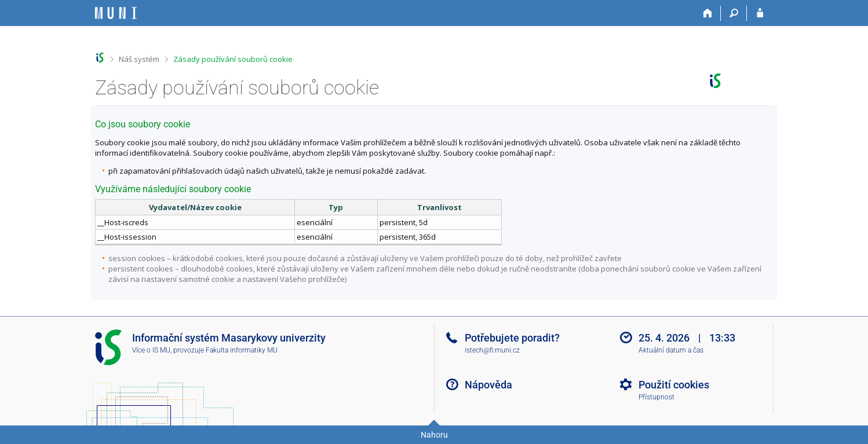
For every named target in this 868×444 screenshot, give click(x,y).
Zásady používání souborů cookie (233, 59)
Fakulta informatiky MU (242, 350)
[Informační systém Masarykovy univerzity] (116, 13)
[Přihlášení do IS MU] (760, 13)
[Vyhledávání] (734, 13)
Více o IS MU (151, 350)
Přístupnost (657, 397)
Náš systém (139, 59)
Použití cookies (674, 385)
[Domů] (708, 13)
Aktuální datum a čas (671, 350)
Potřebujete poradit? (512, 338)
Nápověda (488, 385)
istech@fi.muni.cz (492, 350)
